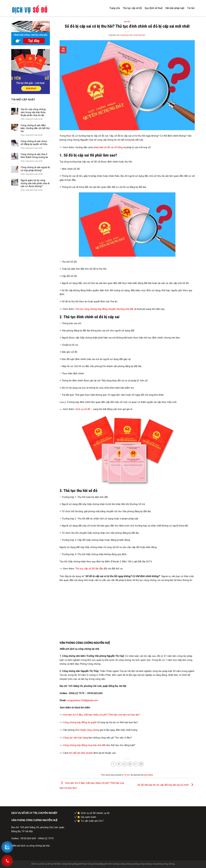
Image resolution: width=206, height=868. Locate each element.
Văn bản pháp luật (175, 8)
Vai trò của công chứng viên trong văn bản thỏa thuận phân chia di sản (33, 112)
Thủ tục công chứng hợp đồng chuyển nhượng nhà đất (104, 309)
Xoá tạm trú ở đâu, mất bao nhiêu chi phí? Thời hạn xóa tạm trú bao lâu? (102, 715)
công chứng (126, 864)
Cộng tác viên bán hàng (75, 738)
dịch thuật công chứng (87, 730)
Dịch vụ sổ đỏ (83, 409)
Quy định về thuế (154, 8)
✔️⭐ (92, 813)
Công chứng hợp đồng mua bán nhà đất (84, 745)
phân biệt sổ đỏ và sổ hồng (108, 147)
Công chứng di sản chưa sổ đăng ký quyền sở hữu (34, 143)
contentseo (139, 35)
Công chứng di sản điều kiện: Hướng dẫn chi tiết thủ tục (35, 128)
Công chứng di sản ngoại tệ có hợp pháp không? (35, 169)
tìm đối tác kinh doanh (81, 753)
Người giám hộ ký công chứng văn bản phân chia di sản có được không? (35, 183)
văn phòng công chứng (164, 864)
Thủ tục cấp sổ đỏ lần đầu (89, 569)
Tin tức (191, 8)
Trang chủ (115, 8)
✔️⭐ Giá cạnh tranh (85, 817)
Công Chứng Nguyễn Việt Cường (103, 864)
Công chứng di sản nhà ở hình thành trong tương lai (34, 156)
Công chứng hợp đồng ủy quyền (80, 722)
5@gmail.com (91, 700)
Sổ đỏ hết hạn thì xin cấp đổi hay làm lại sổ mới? (166, 785)
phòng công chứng (142, 864)
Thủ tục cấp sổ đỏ (132, 8)
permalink (148, 775)
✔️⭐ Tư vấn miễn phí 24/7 (89, 821)
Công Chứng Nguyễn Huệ (74, 864)
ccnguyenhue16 (75, 700)
